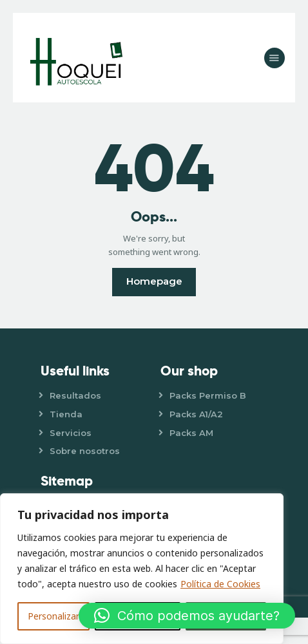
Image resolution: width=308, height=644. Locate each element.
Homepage (154, 281)
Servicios (71, 433)
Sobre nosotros (85, 451)
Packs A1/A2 (196, 414)
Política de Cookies (220, 584)
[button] (187, 616)
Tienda (66, 414)
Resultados (75, 395)
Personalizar (53, 616)
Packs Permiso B (208, 395)
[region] (142, 569)
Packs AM (191, 433)
